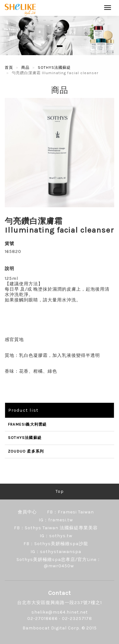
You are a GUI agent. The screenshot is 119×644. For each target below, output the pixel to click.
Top (60, 491)
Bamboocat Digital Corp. (51, 628)
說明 (10, 269)
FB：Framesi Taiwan (70, 512)
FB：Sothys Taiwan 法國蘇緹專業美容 (56, 528)
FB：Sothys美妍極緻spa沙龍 (56, 544)
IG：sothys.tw (56, 536)
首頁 (9, 68)
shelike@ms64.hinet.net (60, 612)
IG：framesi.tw (56, 520)
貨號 (10, 244)
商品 (25, 68)
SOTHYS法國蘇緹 (54, 68)
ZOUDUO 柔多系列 (26, 451)
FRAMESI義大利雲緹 (27, 424)
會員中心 (27, 512)
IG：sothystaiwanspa (56, 552)
